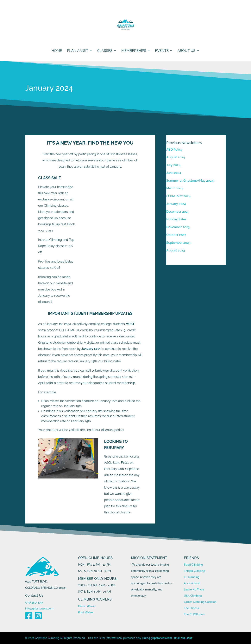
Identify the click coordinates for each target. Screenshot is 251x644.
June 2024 (174, 173)
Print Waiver (86, 612)
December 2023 (178, 212)
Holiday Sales (176, 219)
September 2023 (178, 243)
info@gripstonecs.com (39, 608)
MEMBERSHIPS (134, 51)
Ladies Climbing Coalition (200, 602)
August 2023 (176, 250)
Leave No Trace (194, 589)
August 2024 (176, 157)
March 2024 (175, 188)
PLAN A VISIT (78, 51)
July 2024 (173, 165)
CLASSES (105, 51)
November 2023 (178, 227)
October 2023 (176, 235)
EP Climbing (192, 577)
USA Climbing (193, 596)
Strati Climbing (193, 565)
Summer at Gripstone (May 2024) (190, 181)
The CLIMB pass (194, 614)
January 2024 (176, 204)
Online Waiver (87, 606)
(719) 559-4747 (34, 602)
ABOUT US (186, 51)
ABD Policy (174, 150)
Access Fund (192, 583)
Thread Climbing (195, 571)
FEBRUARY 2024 (178, 196)
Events (162, 51)
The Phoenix (192, 608)
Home (57, 51)
